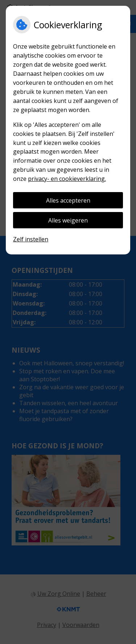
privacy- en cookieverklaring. (67, 179)
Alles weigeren (68, 220)
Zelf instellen (31, 239)
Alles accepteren (68, 200)
